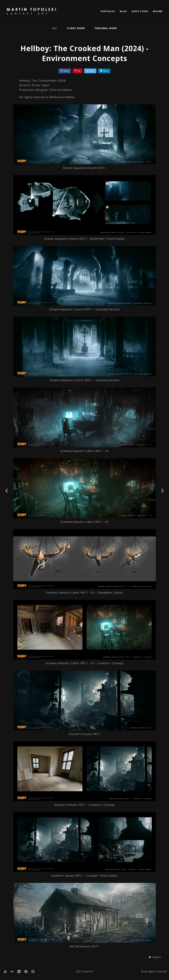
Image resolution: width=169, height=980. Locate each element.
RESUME (158, 11)
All (55, 28)
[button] (155, 957)
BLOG (123, 11)
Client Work (76, 28)
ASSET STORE (140, 11)
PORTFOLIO (108, 11)
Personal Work (106, 28)
